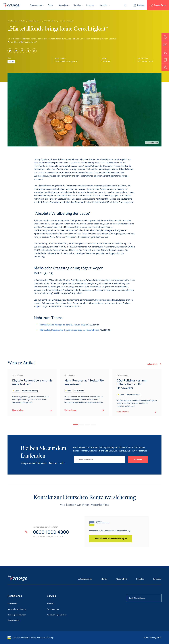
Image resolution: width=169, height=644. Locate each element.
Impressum (12, 604)
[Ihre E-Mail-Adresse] (99, 459)
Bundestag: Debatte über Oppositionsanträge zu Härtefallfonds (70, 330)
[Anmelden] (138, 459)
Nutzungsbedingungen (17, 615)
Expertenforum (53, 609)
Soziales (140, 579)
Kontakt (50, 604)
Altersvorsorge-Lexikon (57, 615)
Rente (104, 579)
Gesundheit (122, 579)
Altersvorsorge (85, 579)
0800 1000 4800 (51, 532)
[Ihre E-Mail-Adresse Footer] (144, 598)
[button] (165, 37)
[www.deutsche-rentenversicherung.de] (111, 539)
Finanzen (157, 579)
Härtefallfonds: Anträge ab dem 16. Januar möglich (64, 325)
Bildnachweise (13, 620)
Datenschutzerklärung (17, 609)
